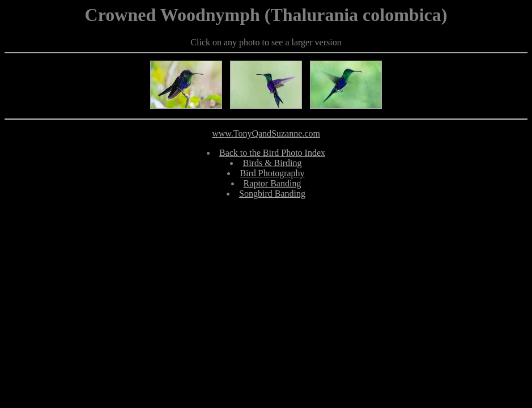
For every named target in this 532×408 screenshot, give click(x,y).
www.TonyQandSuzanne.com (266, 133)
